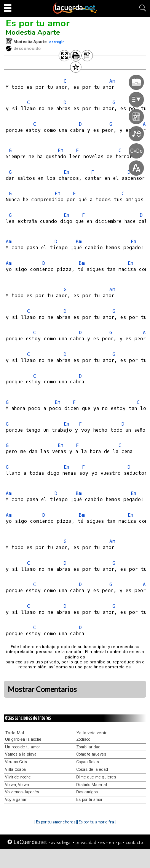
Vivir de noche (18, 777)
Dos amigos (87, 792)
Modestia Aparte (33, 32)
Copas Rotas (88, 762)
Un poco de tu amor (22, 747)
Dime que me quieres (96, 777)
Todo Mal (15, 733)
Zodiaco (83, 739)
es (103, 842)
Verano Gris (16, 762)
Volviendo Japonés (22, 792)
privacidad (86, 842)
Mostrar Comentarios (42, 689)
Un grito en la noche (23, 739)
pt (120, 842)
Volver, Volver (17, 785)
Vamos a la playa (21, 754)
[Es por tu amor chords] (56, 822)
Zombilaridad (88, 747)
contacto (134, 842)
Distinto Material (92, 785)
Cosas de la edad (92, 770)
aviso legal (61, 842)
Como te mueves (91, 754)
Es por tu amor (38, 23)
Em (134, 241)
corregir (57, 42)
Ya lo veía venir (92, 733)
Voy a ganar (16, 800)
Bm (79, 241)
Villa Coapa (15, 770)
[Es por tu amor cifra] (96, 822)
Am (9, 241)
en (112, 842)
